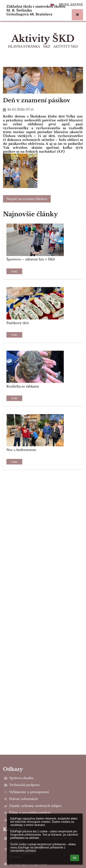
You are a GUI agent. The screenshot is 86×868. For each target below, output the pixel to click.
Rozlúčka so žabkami (23, 386)
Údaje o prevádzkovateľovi (30, 813)
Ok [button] (75, 858)
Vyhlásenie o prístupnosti (29, 792)
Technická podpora (24, 785)
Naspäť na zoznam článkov (27, 199)
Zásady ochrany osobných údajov (35, 806)
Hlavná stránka (24, 47)
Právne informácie (24, 799)
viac (14, 271)
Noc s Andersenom (21, 450)
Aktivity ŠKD (66, 47)
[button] (77, 15)
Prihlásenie (71, 5)
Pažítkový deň (18, 323)
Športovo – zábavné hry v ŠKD (31, 259)
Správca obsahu (21, 778)
